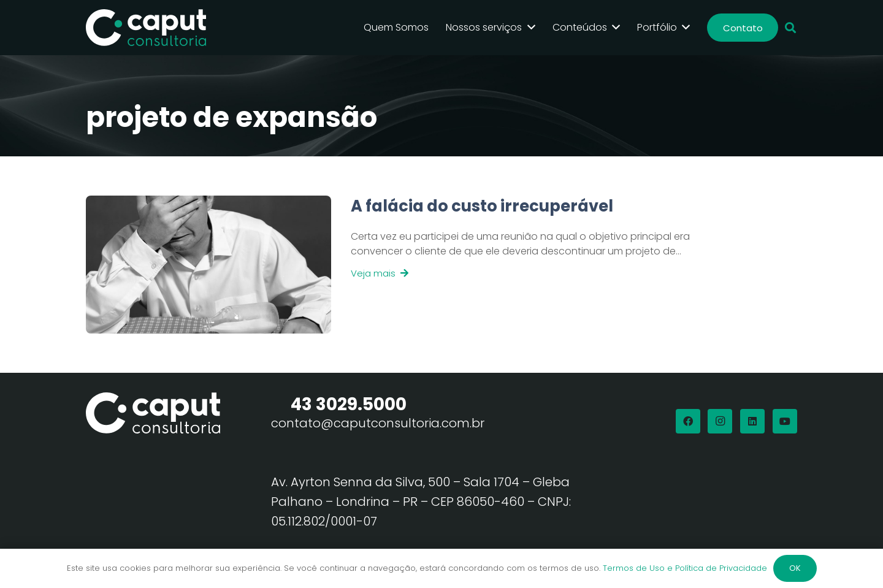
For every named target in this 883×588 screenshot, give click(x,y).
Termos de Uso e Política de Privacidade (685, 568)
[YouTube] (785, 421)
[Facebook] (688, 421)
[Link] (527, 265)
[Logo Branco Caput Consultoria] (146, 28)
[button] (790, 28)
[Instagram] (720, 421)
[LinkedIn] (752, 421)
